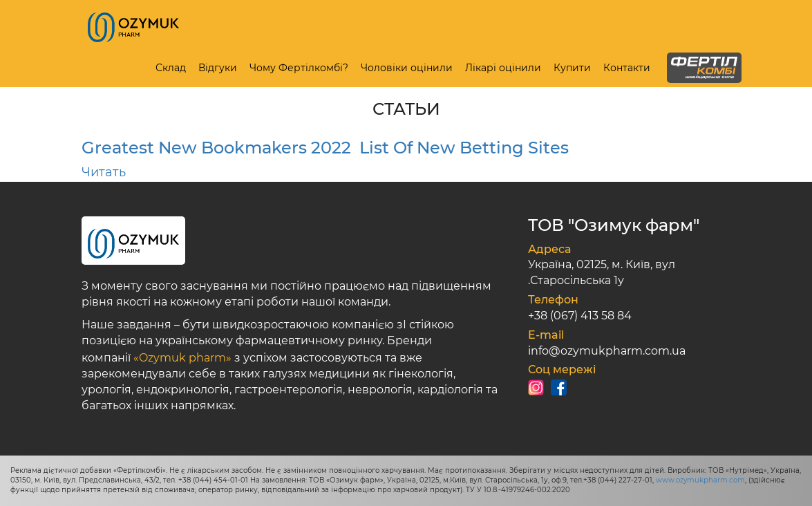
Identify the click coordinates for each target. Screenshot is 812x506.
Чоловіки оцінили (407, 68)
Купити (572, 68)
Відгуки (218, 68)
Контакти (627, 68)
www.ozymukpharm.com (700, 480)
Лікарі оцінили (503, 68)
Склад (171, 68)
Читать (104, 172)
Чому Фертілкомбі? (299, 68)
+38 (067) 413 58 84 (580, 316)
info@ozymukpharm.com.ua (607, 351)
